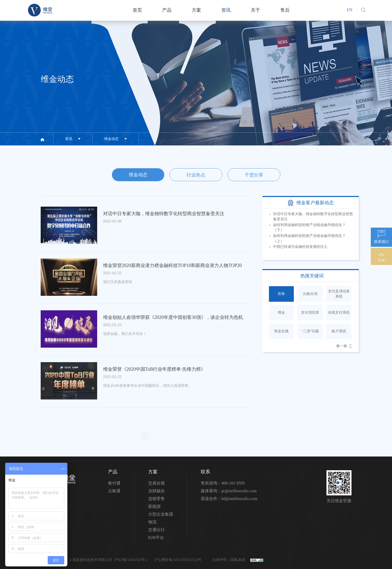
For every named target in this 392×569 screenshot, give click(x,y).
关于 (255, 10)
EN (350, 10)
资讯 (226, 10)
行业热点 (196, 175)
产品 (167, 10)
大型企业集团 (161, 514)
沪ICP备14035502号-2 (131, 560)
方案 (196, 10)
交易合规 (156, 483)
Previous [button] (328, 234)
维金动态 (138, 175)
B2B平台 (156, 538)
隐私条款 (238, 560)
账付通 (114, 483)
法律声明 (219, 560)
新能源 (154, 506)
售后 (285, 10)
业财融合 (156, 491)
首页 (137, 10)
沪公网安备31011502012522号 (177, 560)
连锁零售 (156, 499)
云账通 (114, 491)
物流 (152, 522)
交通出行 (156, 530)
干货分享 (254, 175)
